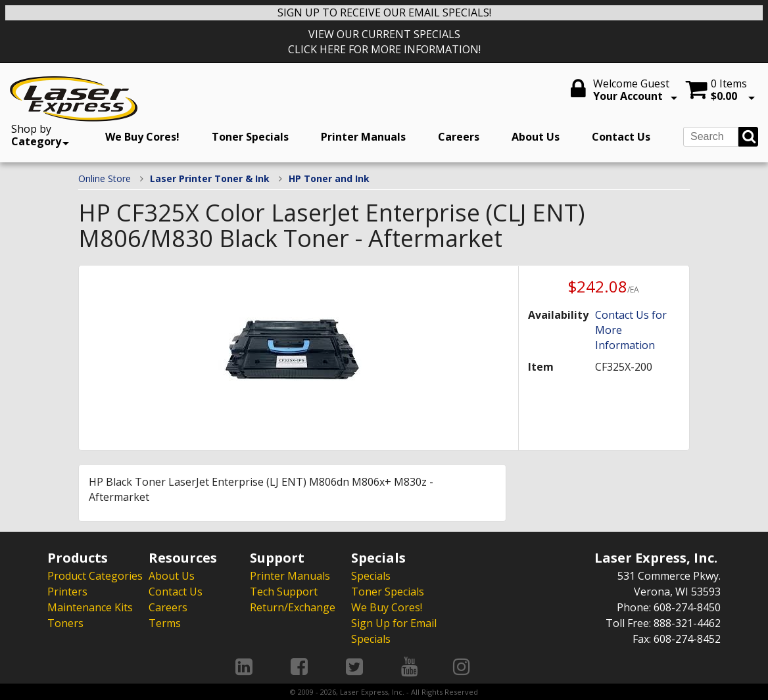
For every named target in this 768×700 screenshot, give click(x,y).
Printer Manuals (363, 137)
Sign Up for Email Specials (394, 631)
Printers (67, 592)
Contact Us (621, 137)
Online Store (105, 178)
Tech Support (284, 592)
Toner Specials (250, 137)
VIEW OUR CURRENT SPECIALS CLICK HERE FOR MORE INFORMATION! (384, 42)
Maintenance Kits (90, 607)
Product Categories (95, 576)
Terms (165, 623)
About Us (536, 137)
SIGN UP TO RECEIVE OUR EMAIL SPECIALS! (384, 12)
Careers (459, 137)
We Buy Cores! (142, 137)
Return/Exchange (293, 607)
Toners (65, 623)
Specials (371, 576)
